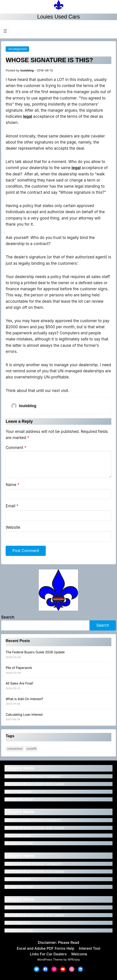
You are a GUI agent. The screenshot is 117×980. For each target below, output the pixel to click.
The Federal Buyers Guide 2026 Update (35, 652)
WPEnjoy (74, 959)
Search (8, 617)
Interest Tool (90, 948)
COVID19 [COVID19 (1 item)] (31, 749)
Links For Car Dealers (48, 954)
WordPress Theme (50, 959)
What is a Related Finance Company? (33, 776)
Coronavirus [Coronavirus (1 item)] (15, 749)
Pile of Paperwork (19, 668)
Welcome (79, 954)
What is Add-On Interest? (24, 699)
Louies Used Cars (58, 17)
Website (13, 527)
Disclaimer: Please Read (58, 942)
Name (12, 485)
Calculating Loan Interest (24, 714)
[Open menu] (5, 31)
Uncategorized (17, 49)
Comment (16, 448)
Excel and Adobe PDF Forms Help (46, 948)
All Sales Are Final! (19, 683)
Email (12, 506)
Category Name (19, 768)
